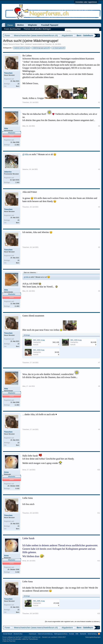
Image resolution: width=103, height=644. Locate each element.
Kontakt (71, 634)
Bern (18, 86)
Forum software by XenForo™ (22, 637)
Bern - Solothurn (26, 44)
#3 (99, 169)
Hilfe (77, 634)
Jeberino (8, 172)
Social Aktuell (8, 634)
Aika (6, 128)
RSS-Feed (99, 634)
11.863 (17, 145)
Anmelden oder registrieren (86, 2)
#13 (99, 613)
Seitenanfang (92, 634)
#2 (99, 126)
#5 (99, 247)
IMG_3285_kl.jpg (39, 601)
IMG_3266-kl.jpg (39, 350)
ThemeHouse (33, 639)
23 (18, 84)
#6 (99, 291)
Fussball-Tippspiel (50, 25)
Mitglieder (33, 25)
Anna (6, 472)
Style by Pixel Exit (9, 641)
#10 (99, 470)
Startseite (83, 634)
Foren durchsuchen (12, 29)
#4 (99, 207)
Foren (10, 25)
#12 (99, 561)
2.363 (17, 182)
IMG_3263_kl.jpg (39, 340)
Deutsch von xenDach (54, 637)
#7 (99, 363)
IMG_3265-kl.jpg (76, 340)
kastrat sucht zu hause (22, 48)
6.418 (17, 488)
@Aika (26, 154)
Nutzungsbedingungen (93, 637)
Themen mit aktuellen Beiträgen (37, 29)
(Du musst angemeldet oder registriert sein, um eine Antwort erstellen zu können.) (72, 621)
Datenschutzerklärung (45, 634)
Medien (20, 25)
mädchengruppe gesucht (41, 48)
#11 (99, 513)
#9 (99, 429)
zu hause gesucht (58, 48)
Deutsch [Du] (18, 634)
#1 (99, 102)
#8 (99, 386)
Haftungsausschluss (61, 634)
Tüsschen (48, 44)
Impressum (33, 634)
